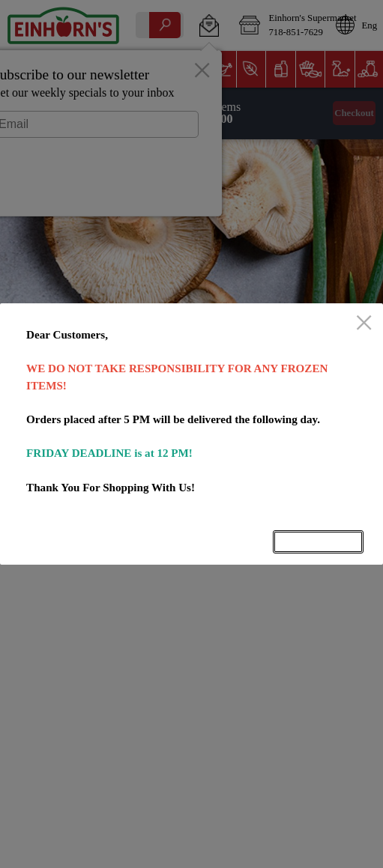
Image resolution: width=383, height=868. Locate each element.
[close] (364, 324)
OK (319, 542)
